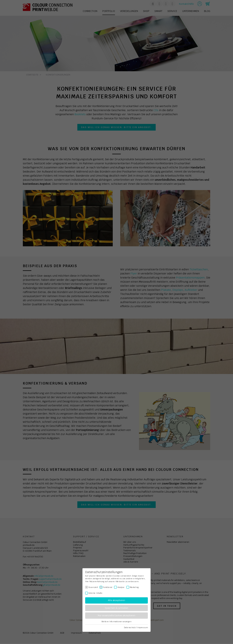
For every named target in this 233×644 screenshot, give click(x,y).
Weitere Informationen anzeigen (116, 621)
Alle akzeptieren (116, 600)
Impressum (143, 627)
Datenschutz (130, 627)
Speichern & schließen (117, 608)
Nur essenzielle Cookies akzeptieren (116, 616)
